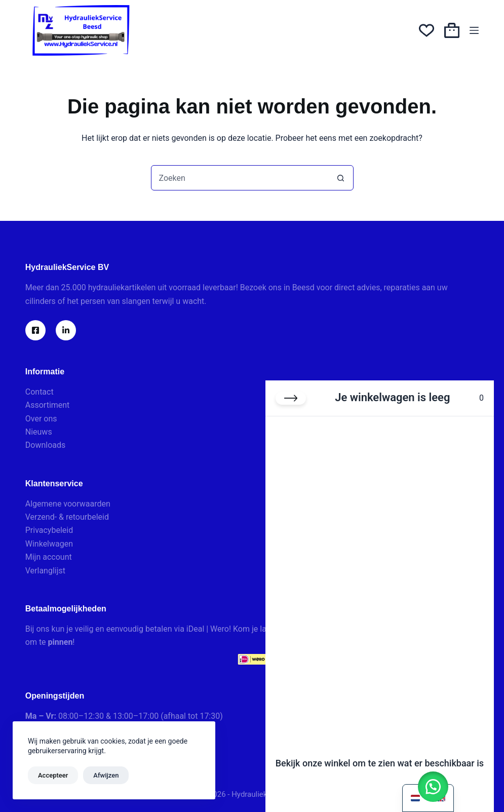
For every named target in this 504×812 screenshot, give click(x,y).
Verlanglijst (45, 571)
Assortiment (48, 405)
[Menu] (474, 30)
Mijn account (49, 557)
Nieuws (39, 432)
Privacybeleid (49, 530)
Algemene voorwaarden (68, 504)
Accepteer (53, 775)
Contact (40, 392)
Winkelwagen (49, 544)
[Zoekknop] (341, 178)
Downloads (45, 445)
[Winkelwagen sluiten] (291, 398)
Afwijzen (106, 775)
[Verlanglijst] (427, 30)
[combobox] (240, 178)
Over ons (41, 419)
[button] (433, 787)
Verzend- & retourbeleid (67, 517)
